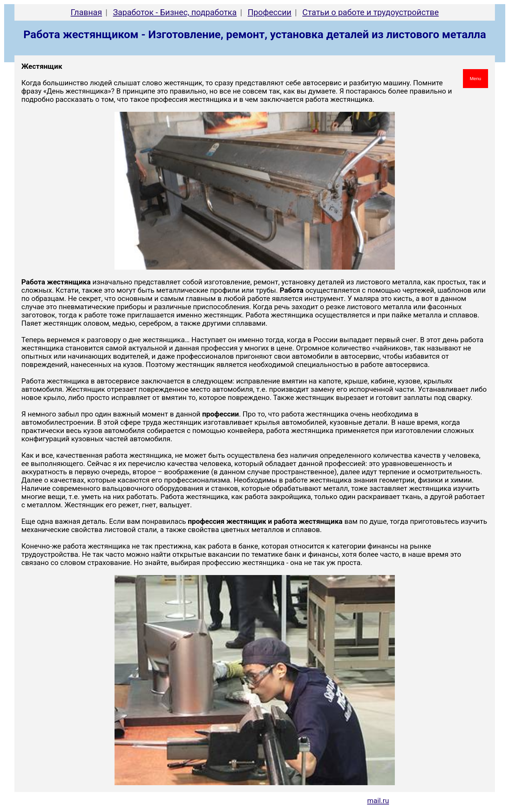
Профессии (269, 12)
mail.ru (378, 801)
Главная (86, 12)
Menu (475, 79)
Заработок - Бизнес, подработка (175, 12)
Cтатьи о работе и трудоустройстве (371, 12)
